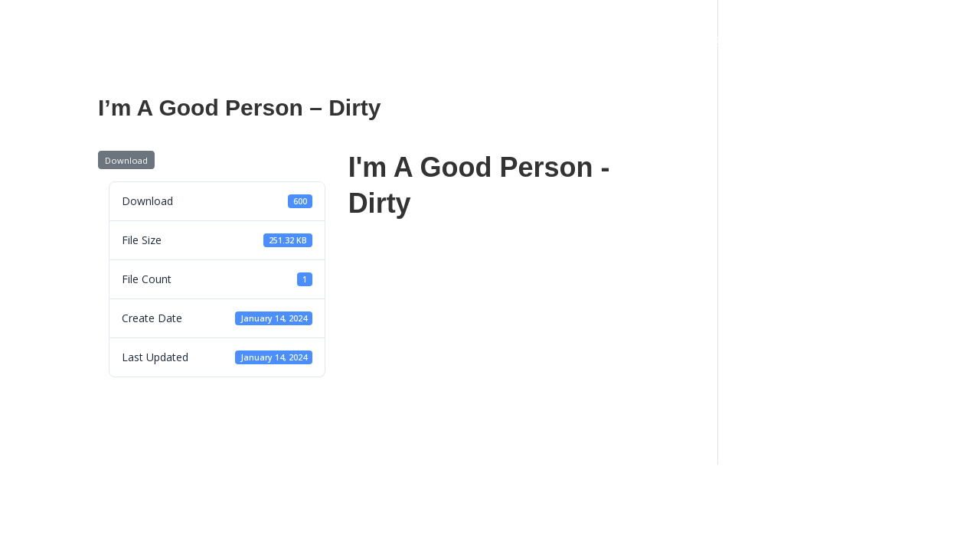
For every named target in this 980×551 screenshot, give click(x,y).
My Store (719, 43)
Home (116, 43)
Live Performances (276, 43)
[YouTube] (937, 20)
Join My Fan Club (825, 43)
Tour (372, 43)
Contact (544, 43)
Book (424, 43)
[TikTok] (917, 20)
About (175, 43)
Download (126, 160)
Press (480, 43)
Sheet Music (630, 43)
